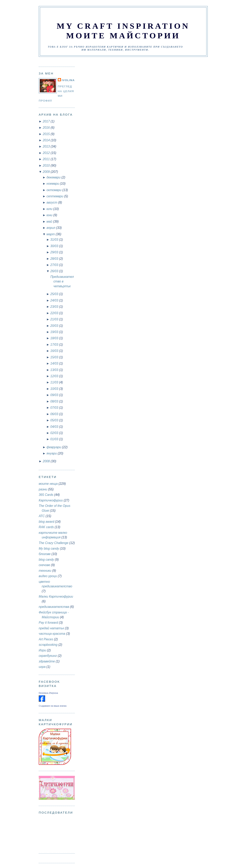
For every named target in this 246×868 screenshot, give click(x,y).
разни (43, 489)
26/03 (55, 271)
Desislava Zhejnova (48, 693)
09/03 (55, 395)
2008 (47, 461)
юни (50, 215)
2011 (47, 159)
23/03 (55, 307)
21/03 (55, 319)
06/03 (55, 414)
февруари (54, 447)
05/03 (55, 420)
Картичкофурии (51, 500)
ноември (53, 184)
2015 (47, 134)
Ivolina (68, 80)
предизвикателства (54, 607)
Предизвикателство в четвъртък (62, 281)
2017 (47, 121)
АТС (42, 516)
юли (50, 209)
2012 (47, 153)
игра (42, 667)
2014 (47, 140)
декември (54, 177)
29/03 (55, 252)
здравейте (47, 661)
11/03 (55, 382)
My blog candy (49, 549)
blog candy (46, 560)
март (51, 234)
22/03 (55, 313)
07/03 (55, 408)
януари (52, 453)
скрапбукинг (48, 656)
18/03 (55, 338)
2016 (47, 128)
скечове (44, 565)
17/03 (55, 345)
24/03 (55, 300)
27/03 (55, 265)
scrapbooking (48, 645)
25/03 (55, 294)
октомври (54, 190)
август (52, 202)
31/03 (55, 240)
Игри (42, 650)
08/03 (55, 401)
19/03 (55, 332)
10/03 (55, 389)
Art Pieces (46, 639)
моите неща (48, 484)
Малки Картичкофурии (56, 596)
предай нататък (51, 628)
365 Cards (46, 495)
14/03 (55, 363)
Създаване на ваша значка (53, 706)
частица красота (52, 634)
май (50, 222)
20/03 (55, 326)
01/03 (55, 439)
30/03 (55, 246)
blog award (46, 522)
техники (45, 571)
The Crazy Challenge (54, 543)
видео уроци (48, 576)
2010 (47, 166)
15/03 (55, 357)
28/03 (55, 259)
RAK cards (46, 527)
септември (55, 196)
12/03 (55, 376)
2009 (47, 172)
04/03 (55, 427)
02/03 (55, 433)
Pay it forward (48, 623)
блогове (45, 554)
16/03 (55, 351)
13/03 (55, 370)
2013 (47, 146)
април (51, 228)
